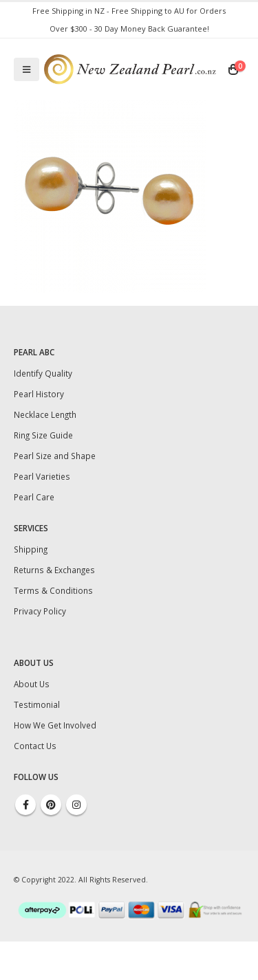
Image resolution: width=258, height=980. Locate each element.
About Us (32, 684)
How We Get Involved (55, 725)
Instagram (76, 805)
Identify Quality (43, 373)
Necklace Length (45, 414)
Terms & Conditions (53, 590)
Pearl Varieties (42, 476)
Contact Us (35, 746)
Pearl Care (34, 497)
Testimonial (37, 704)
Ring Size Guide (43, 435)
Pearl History (39, 394)
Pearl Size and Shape (55, 456)
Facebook (25, 805)
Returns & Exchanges (54, 570)
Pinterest (51, 805)
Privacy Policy (40, 611)
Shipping (31, 549)
